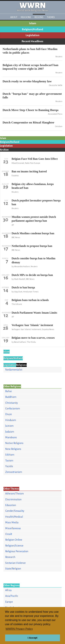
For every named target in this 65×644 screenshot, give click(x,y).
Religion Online (14, 540)
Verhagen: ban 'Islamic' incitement (32, 325)
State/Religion (13, 569)
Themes (51, 17)
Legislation (32, 35)
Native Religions (14, 443)
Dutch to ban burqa (23, 287)
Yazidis (9, 466)
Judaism (10, 432)
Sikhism (10, 455)
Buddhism (11, 397)
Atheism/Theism (14, 494)
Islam (33, 23)
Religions (26, 17)
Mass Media (12, 522)
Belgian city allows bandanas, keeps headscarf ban (33, 186)
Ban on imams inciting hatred (29, 171)
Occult (9, 534)
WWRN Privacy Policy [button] (19, 629)
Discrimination (13, 499)
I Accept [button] (32, 638)
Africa (8, 590)
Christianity (12, 403)
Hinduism (11, 420)
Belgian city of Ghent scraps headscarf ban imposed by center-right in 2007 (31, 67)
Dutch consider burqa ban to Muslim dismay (33, 260)
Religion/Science (14, 546)
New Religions (13, 449)
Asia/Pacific (12, 596)
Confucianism (13, 409)
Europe (9, 602)
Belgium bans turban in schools (30, 300)
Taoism (9, 461)
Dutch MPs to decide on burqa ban (32, 275)
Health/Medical (14, 517)
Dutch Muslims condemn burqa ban (33, 233)
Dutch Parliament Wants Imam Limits (34, 313)
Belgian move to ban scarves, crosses (33, 338)
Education (11, 505)
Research (10, 557)
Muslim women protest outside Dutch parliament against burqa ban (34, 219)
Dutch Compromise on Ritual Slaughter (29, 122)
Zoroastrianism (14, 472)
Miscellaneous (13, 528)
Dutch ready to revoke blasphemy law (27, 81)
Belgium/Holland (32, 29)
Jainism (9, 426)
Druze (8, 414)
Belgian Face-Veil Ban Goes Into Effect (35, 159)
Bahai (8, 391)
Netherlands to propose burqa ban (32, 246)
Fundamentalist (14, 370)
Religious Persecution (17, 551)
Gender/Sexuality (15, 511)
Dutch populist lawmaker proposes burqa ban (36, 202)
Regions (39, 17)
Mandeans (11, 437)
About (14, 17)
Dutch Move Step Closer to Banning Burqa (31, 110)
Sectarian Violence (15, 563)
